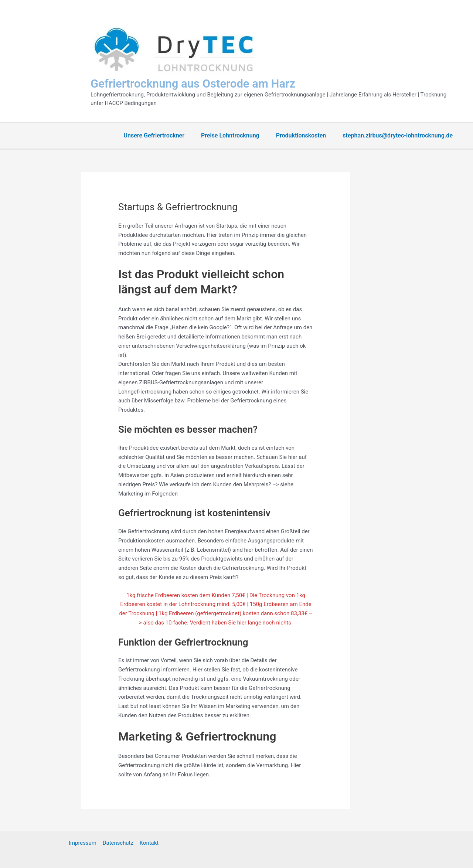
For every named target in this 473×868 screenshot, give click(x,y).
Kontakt (149, 843)
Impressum (83, 843)
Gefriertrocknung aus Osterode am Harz (193, 84)
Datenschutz (118, 843)
